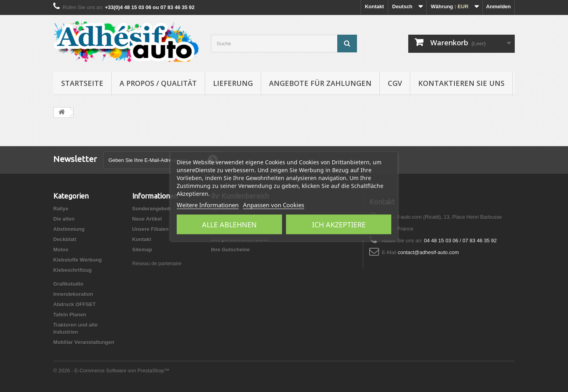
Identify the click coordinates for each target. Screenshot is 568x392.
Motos (61, 250)
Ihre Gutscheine (230, 250)
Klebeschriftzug (73, 270)
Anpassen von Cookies (274, 204)
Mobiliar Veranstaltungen (84, 342)
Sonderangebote (152, 209)
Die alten (64, 219)
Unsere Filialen (150, 229)
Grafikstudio (68, 284)
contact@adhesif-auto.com (428, 252)
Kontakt (374, 7)
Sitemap (142, 250)
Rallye (61, 209)
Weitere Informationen (208, 204)
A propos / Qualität (158, 83)
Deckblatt (65, 239)
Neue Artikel (147, 219)
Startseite (82, 83)
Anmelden (498, 7)
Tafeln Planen (70, 315)
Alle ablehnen (229, 224)
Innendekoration (73, 294)
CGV (395, 83)
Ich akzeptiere (339, 224)
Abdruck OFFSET (75, 304)
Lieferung (233, 83)
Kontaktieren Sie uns (461, 83)
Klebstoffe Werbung (78, 260)
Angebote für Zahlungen (320, 83)
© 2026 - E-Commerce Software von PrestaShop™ (111, 371)
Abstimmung (69, 229)
